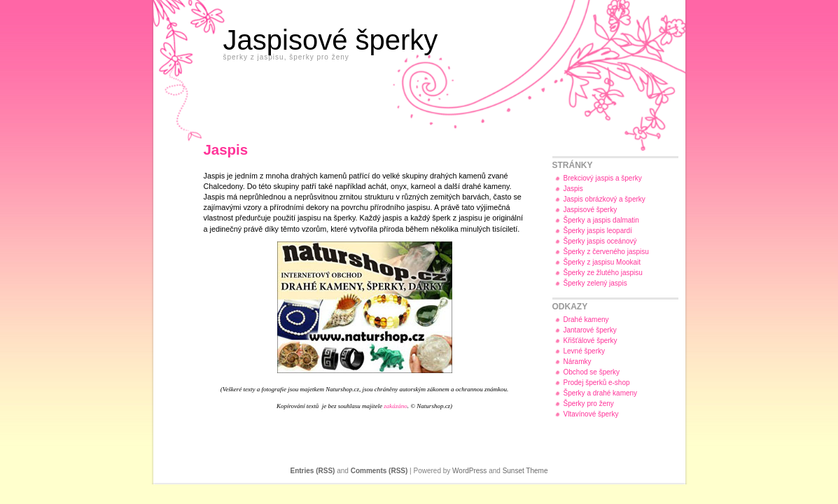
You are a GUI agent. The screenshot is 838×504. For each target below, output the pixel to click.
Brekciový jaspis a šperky (603, 178)
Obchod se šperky (592, 372)
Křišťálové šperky (591, 341)
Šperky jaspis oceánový (600, 241)
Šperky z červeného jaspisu (606, 252)
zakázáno (396, 406)
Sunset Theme (525, 471)
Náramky (578, 362)
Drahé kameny (586, 320)
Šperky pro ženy (589, 404)
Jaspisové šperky (331, 40)
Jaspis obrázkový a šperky (605, 199)
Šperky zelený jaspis (595, 283)
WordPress (469, 471)
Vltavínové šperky (591, 414)
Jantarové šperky (590, 330)
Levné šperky (584, 351)
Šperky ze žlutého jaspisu (603, 273)
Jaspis (573, 189)
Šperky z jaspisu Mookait (602, 262)
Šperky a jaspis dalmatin (601, 220)
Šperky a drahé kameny (601, 393)
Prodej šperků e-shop (597, 383)
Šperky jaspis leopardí (598, 231)
